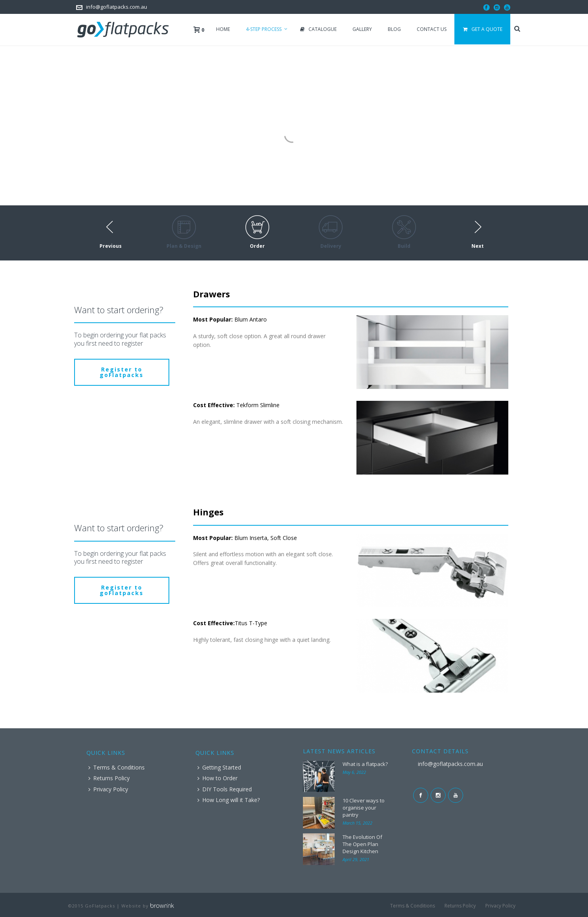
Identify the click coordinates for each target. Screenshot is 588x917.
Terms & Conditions (117, 767)
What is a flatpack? (365, 764)
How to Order (217, 778)
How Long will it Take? (229, 800)
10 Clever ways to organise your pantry (364, 808)
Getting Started (219, 767)
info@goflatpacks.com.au (117, 7)
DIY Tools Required (225, 789)
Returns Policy (109, 778)
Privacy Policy (108, 789)
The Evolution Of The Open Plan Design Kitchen (362, 844)
